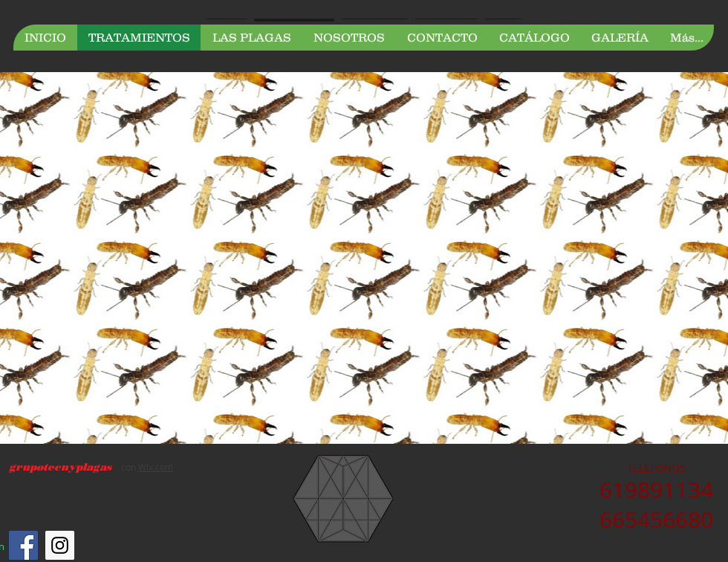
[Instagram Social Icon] (60, 545)
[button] (251, 38)
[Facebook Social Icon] (23, 545)
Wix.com (156, 467)
